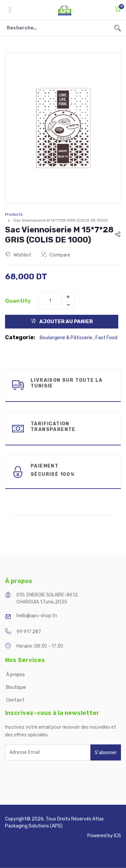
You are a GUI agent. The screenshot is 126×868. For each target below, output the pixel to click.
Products (14, 214)
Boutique (16, 687)
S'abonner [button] (106, 753)
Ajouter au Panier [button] (62, 321)
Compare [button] (56, 255)
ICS (117, 836)
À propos (16, 675)
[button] (118, 10)
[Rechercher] (118, 28)
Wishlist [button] (18, 255)
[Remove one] (68, 305)
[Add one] (68, 297)
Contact (15, 700)
